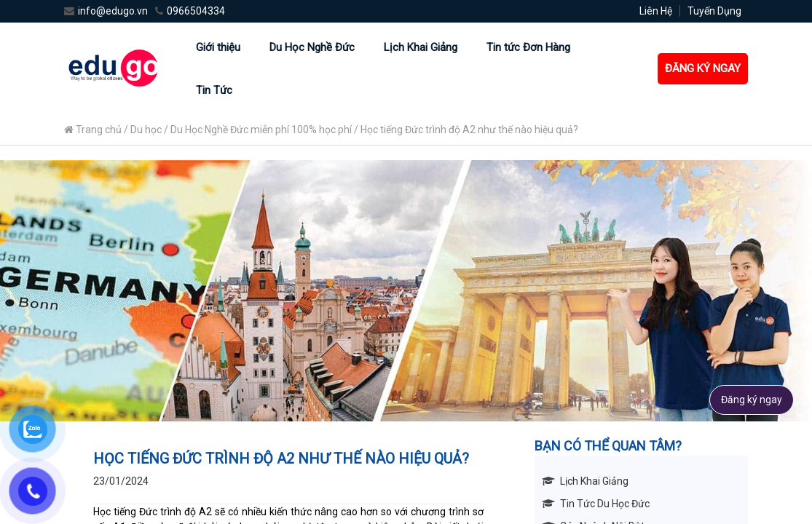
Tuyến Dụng (714, 11)
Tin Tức (214, 90)
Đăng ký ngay (752, 400)
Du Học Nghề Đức (312, 47)
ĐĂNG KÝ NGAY (703, 68)
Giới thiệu (218, 47)
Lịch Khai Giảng (421, 47)
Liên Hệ (656, 11)
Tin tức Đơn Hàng (528, 47)
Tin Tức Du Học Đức (605, 504)
